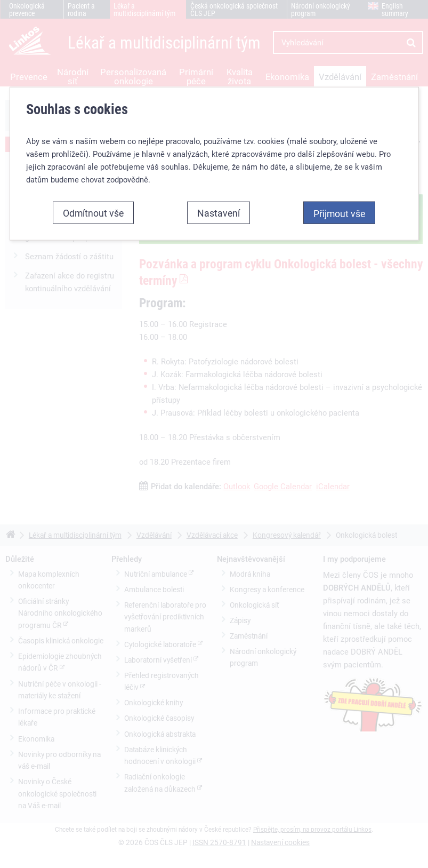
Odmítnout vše (93, 213)
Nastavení (219, 213)
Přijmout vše (339, 213)
